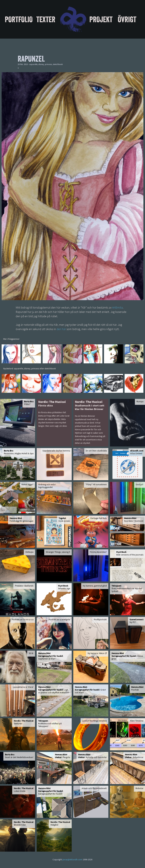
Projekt (101, 19)
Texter (46, 19)
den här (61, 329)
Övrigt (127, 19)
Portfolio (19, 19)
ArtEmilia (118, 308)
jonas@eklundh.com (72, 860)
